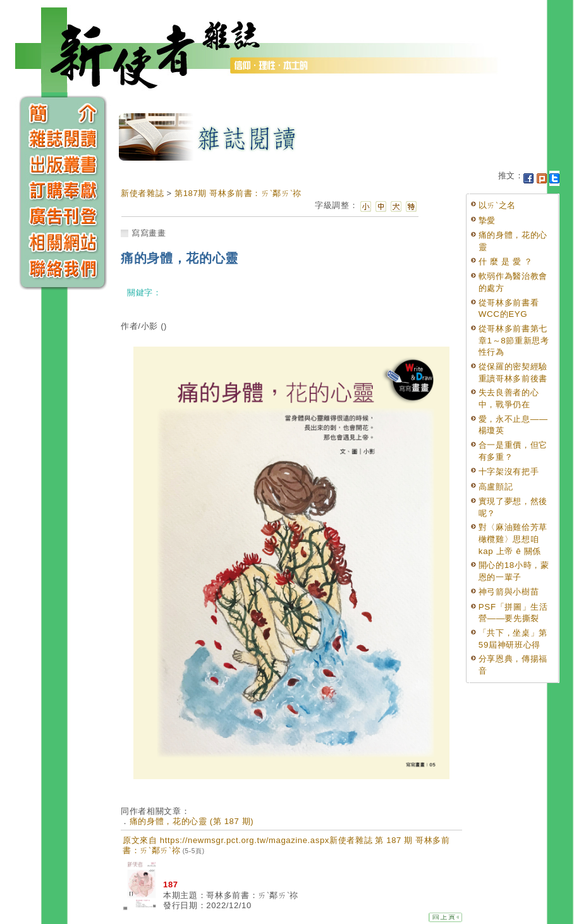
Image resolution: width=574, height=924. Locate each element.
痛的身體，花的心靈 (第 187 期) (192, 821)
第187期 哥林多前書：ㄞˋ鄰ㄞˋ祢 (238, 193)
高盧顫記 (496, 487)
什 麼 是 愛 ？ (506, 262)
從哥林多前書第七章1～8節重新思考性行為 (514, 340)
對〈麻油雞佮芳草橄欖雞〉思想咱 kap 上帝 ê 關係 (513, 539)
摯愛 (487, 220)
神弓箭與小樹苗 (509, 592)
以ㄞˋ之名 (497, 205)
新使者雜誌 (142, 193)
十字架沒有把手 (509, 471)
